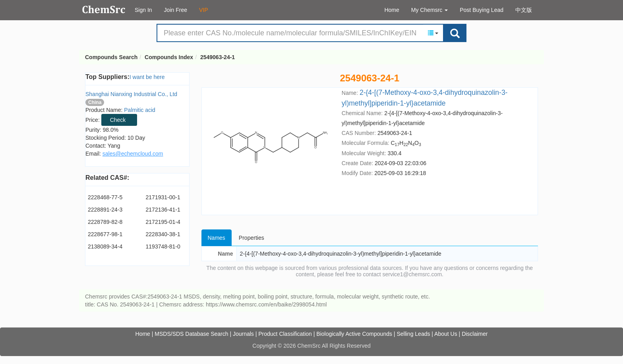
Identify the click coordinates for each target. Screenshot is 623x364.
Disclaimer (475, 334)
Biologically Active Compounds (354, 334)
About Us (446, 334)
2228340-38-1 (163, 234)
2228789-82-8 (105, 222)
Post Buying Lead (482, 10)
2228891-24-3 (105, 210)
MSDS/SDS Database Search (191, 334)
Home (392, 10)
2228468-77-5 (105, 197)
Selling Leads (413, 334)
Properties (252, 238)
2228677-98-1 (105, 234)
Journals (243, 334)
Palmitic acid (140, 110)
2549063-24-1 (218, 57)
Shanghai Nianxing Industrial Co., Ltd (131, 94)
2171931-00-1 (163, 197)
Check (118, 120)
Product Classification (285, 334)
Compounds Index (169, 57)
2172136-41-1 (163, 210)
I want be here (147, 77)
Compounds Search (104, 10)
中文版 (524, 10)
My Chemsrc (430, 10)
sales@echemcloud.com (133, 154)
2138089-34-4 (105, 247)
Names (217, 238)
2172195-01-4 (163, 222)
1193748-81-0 (163, 247)
